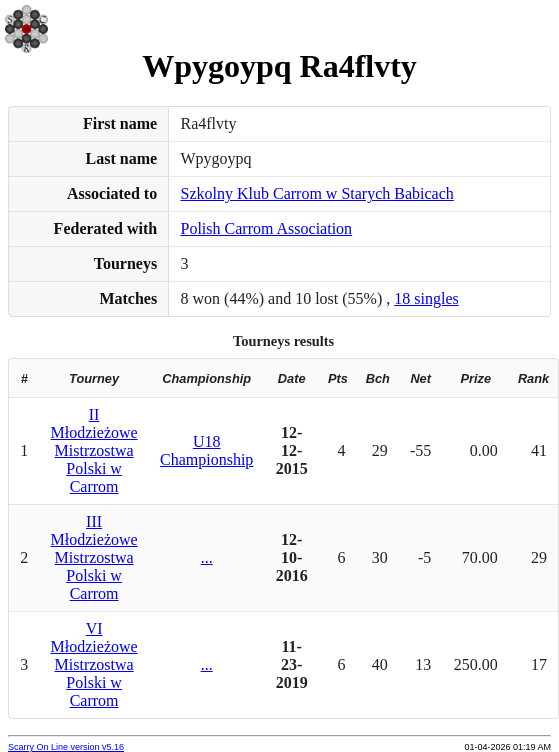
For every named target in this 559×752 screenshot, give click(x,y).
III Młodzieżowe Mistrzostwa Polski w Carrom (94, 557)
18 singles (426, 298)
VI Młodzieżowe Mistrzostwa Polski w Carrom (94, 664)
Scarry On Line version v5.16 (66, 747)
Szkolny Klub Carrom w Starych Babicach (317, 193)
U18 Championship (206, 450)
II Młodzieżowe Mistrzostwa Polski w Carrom (94, 450)
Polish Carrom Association (267, 228)
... (207, 557)
